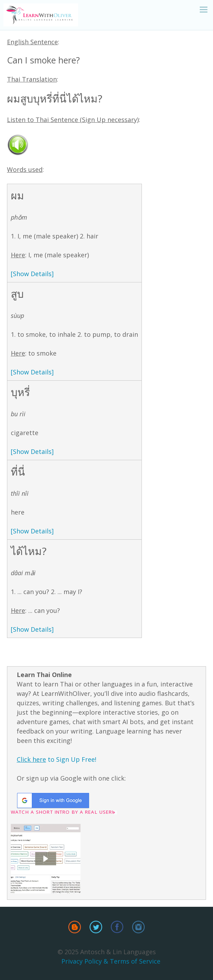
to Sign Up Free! (56, 759)
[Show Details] (32, 274)
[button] (46, 859)
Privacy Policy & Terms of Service (111, 961)
